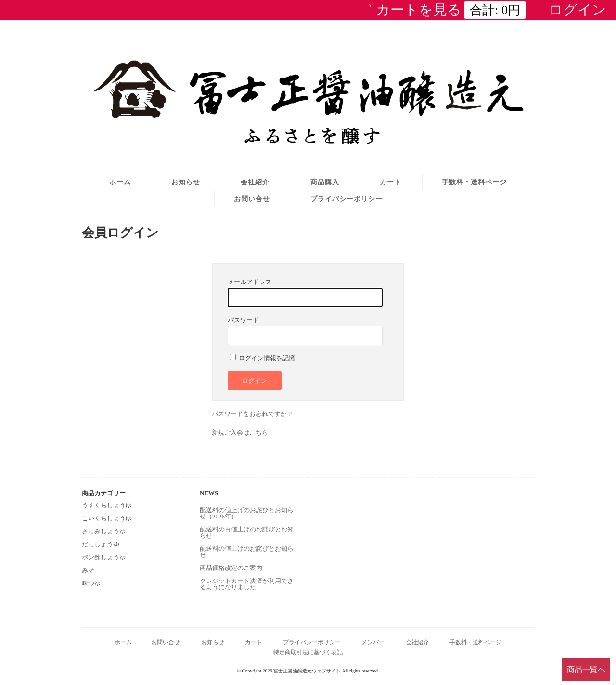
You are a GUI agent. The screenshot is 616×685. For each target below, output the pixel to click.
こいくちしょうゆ (107, 518)
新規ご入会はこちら (240, 433)
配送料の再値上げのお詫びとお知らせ (247, 532)
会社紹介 (255, 182)
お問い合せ (252, 199)
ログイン (577, 9)
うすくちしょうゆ (107, 505)
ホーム (120, 182)
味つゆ (91, 583)
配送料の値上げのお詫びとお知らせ (247, 552)
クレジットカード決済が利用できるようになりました (247, 584)
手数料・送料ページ (474, 182)
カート (391, 182)
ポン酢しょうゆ (104, 557)
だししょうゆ (101, 544)
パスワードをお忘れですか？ (252, 414)
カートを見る (447, 9)
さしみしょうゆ (104, 531)
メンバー (373, 642)
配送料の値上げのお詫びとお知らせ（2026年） (247, 513)
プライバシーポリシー (346, 199)
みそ (88, 570)
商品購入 (325, 182)
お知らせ (186, 182)
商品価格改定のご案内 (231, 568)
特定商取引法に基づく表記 (308, 653)
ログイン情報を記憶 (262, 358)
